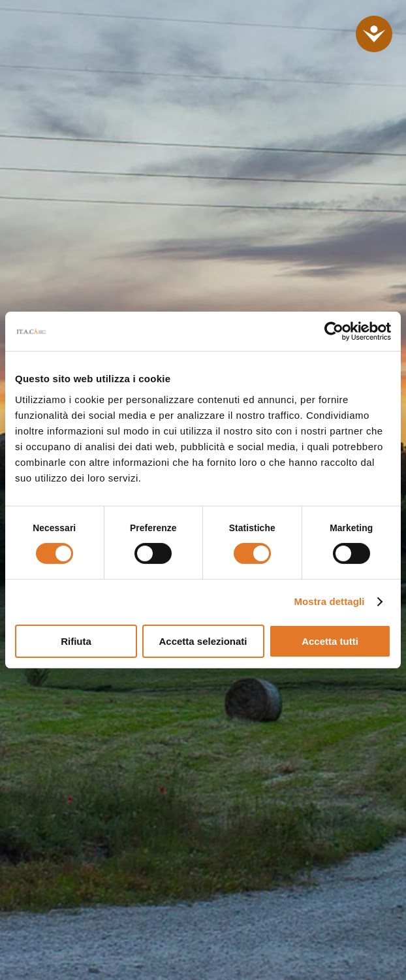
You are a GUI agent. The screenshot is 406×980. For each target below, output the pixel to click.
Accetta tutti (330, 641)
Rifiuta (76, 641)
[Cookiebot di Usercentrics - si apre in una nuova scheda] (334, 331)
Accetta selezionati (203, 641)
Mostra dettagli (329, 601)
